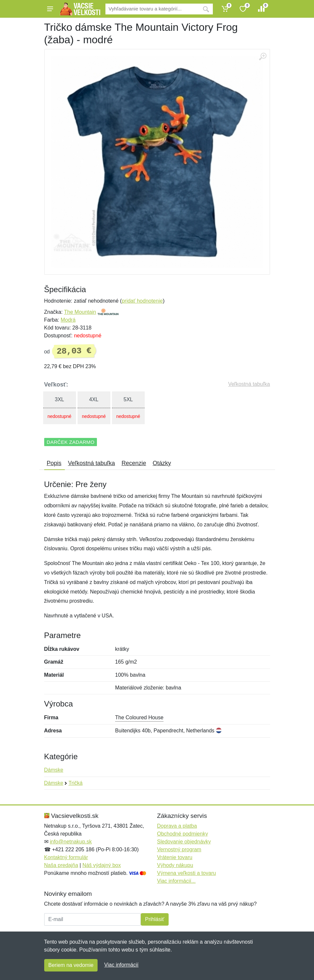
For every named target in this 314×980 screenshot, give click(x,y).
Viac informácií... (176, 881)
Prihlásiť (155, 919)
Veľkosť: (56, 385)
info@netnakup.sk (71, 842)
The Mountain (80, 312)
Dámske (54, 770)
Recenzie (134, 463)
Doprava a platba (177, 826)
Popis (54, 463)
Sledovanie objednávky (184, 842)
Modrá (68, 320)
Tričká (75, 783)
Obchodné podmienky (183, 834)
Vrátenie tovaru (175, 857)
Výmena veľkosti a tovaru (187, 873)
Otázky (162, 463)
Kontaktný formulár (66, 857)
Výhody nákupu (175, 865)
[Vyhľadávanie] (152, 9)
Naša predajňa (61, 865)
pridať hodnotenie (142, 301)
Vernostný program (179, 849)
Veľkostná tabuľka (249, 384)
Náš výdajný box (102, 865)
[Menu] (50, 9)
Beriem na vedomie (71, 965)
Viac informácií (121, 965)
